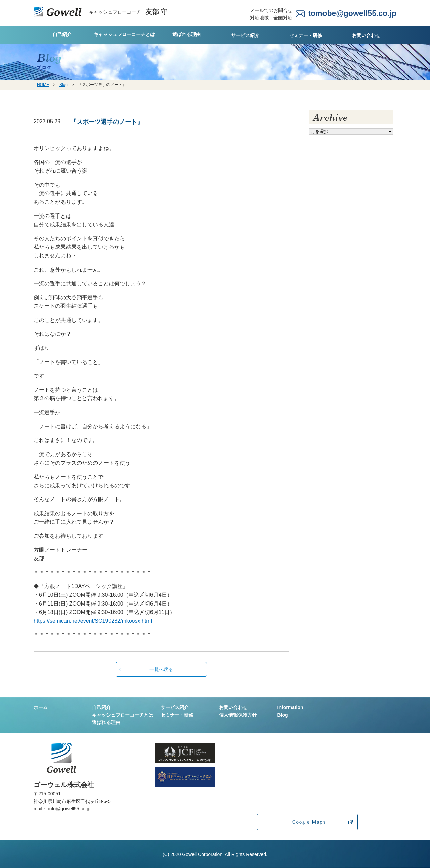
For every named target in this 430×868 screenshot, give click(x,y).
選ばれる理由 (186, 34)
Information (290, 707)
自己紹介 (62, 34)
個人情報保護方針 (238, 715)
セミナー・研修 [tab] (306, 35)
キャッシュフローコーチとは (124, 34)
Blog (63, 85)
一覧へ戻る (161, 669)
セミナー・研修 (177, 715)
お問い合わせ (233, 707)
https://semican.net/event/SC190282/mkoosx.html (93, 621)
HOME (43, 85)
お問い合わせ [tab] (366, 35)
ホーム (41, 707)
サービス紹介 (245, 35)
